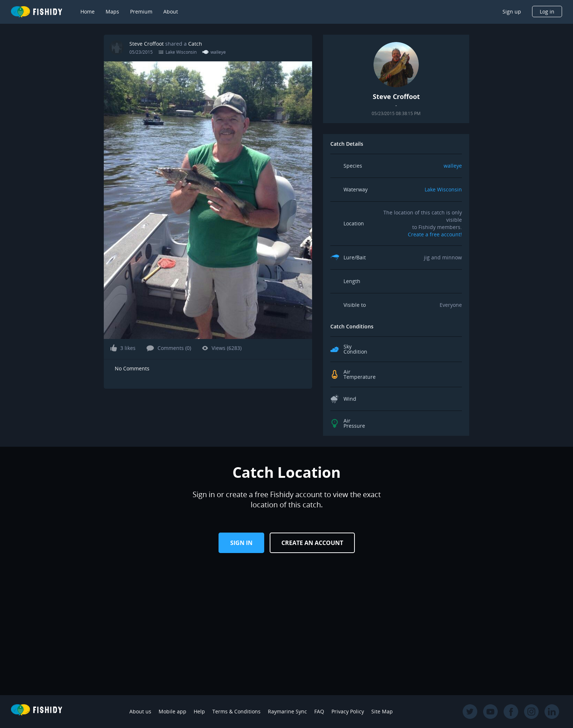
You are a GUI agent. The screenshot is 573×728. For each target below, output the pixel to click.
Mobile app (172, 711)
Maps (112, 12)
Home (88, 12)
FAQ (319, 711)
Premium (141, 12)
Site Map (382, 711)
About (171, 12)
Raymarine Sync (287, 711)
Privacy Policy (348, 711)
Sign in (241, 543)
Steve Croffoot (147, 44)
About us (140, 711)
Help (199, 711)
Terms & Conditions (236, 711)
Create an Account (312, 543)
